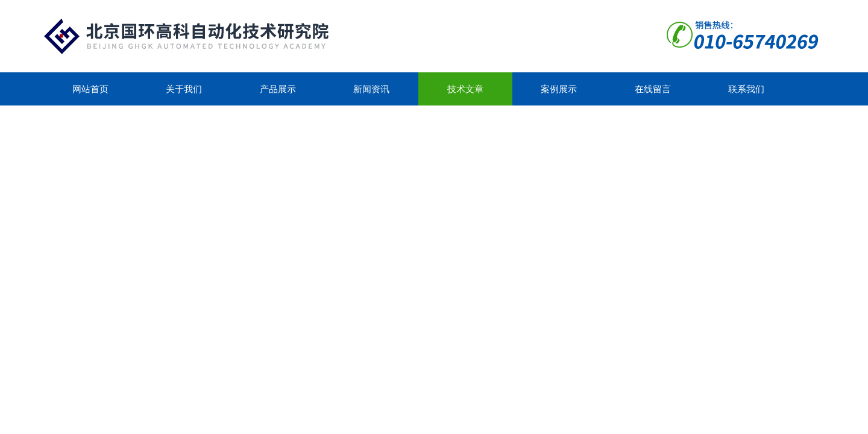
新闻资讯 (371, 89)
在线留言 (653, 89)
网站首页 (90, 89)
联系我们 (746, 89)
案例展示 (559, 89)
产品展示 (278, 89)
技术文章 (465, 89)
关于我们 (184, 89)
